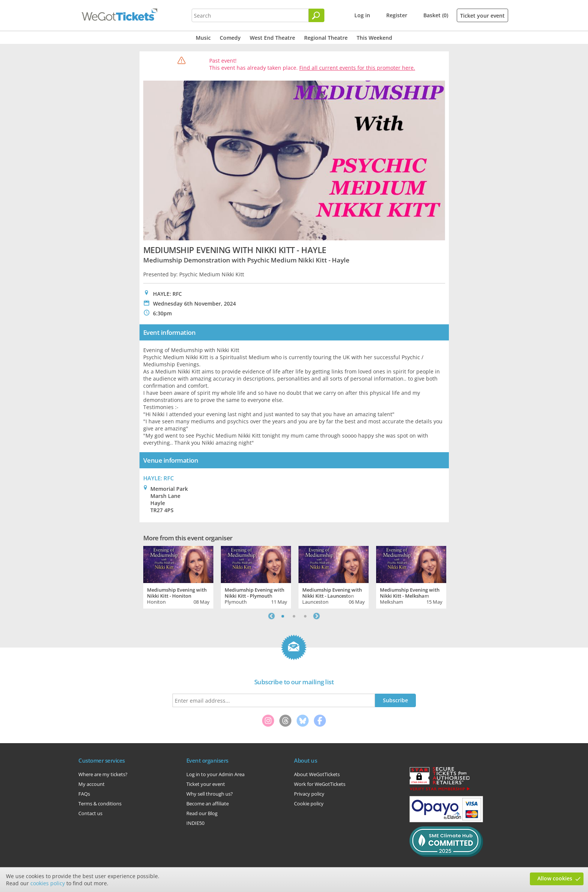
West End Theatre (272, 38)
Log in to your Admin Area (215, 774)
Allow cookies (555, 878)
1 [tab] (283, 616)
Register (397, 15)
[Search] (316, 15)
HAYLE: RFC (159, 478)
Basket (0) (436, 15)
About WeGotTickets (317, 774)
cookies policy (48, 883)
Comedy (230, 38)
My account (91, 784)
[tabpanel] (178, 576)
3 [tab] (305, 616)
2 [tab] (294, 616)
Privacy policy (309, 794)
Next (316, 616)
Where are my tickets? (103, 774)
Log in (362, 15)
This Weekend (374, 38)
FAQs (84, 794)
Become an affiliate (208, 804)
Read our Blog (202, 813)
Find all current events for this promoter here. (357, 68)
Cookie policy (309, 804)
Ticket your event (482, 16)
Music (203, 38)
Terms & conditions (100, 804)
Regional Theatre (326, 38)
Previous (271, 616)
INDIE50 (195, 823)
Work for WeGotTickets (320, 784)
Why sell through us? (210, 794)
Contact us (90, 813)
